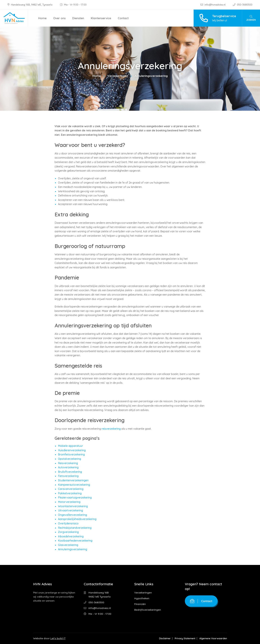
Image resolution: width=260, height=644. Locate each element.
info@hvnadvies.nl (213, 5)
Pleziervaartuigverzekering (75, 497)
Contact (123, 18)
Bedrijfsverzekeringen (148, 610)
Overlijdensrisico (68, 523)
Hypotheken (142, 598)
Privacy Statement (185, 638)
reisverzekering (111, 429)
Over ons (59, 18)
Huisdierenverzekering (72, 450)
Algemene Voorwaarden (213, 638)
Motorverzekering (69, 502)
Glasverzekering (68, 545)
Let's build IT (58, 638)
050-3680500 (243, 5)
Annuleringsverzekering (73, 549)
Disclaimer (165, 638)
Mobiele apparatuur (70, 446)
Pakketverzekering (70, 493)
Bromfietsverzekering (71, 454)
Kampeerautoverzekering (74, 485)
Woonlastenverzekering (73, 506)
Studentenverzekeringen (73, 480)
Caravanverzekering (71, 489)
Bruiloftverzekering (70, 472)
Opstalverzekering (70, 459)
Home (42, 18)
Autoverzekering (68, 467)
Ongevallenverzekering (72, 515)
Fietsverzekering (68, 476)
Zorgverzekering (68, 532)
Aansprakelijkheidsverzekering (77, 519)
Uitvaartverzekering (70, 510)
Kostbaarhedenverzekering (75, 541)
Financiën (140, 604)
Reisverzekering (68, 463)
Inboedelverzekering (71, 536)
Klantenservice (101, 18)
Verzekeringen (118, 76)
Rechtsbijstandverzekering (75, 528)
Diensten (78, 18)
